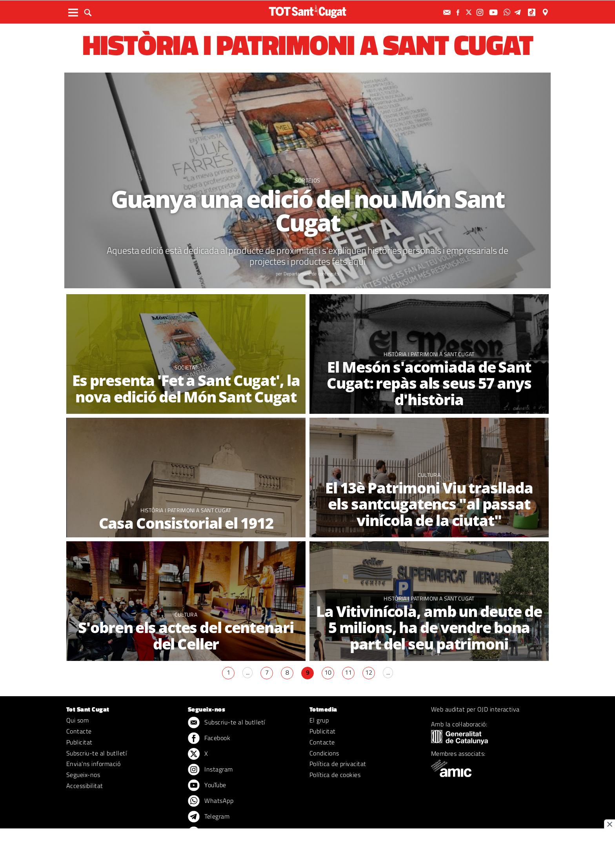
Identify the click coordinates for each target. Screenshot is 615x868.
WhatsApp (211, 801)
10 (328, 672)
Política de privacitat (338, 764)
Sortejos (308, 180)
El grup (319, 720)
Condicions (324, 753)
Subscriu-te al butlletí (96, 753)
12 (369, 672)
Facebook (209, 739)
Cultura (429, 475)
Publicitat (79, 742)
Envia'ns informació (93, 764)
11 (348, 672)
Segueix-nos (83, 775)
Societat (186, 367)
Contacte (79, 731)
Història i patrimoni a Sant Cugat (429, 354)
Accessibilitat (85, 786)
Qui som (77, 720)
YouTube (207, 786)
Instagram (210, 770)
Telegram (209, 817)
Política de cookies (335, 775)
